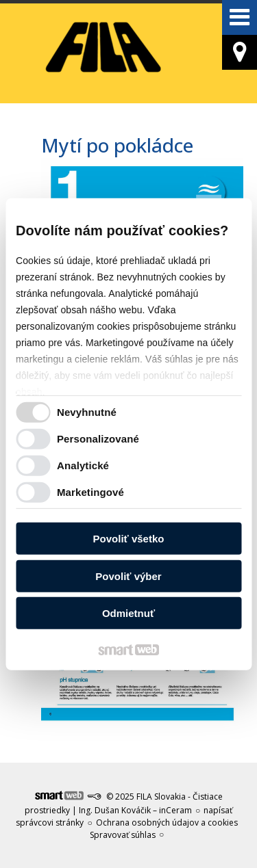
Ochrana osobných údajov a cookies (167, 823)
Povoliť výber (128, 576)
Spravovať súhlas (123, 835)
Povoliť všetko (129, 539)
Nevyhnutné (87, 412)
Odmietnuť (128, 613)
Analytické (83, 465)
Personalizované (98, 439)
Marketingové (90, 492)
